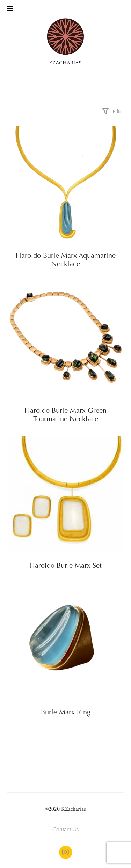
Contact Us (65, 830)
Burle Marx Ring (66, 713)
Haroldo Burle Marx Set (65, 566)
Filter (113, 112)
